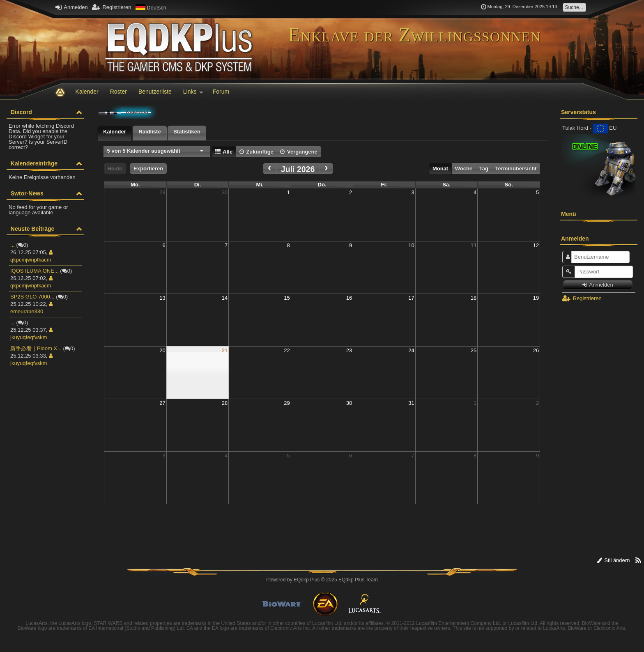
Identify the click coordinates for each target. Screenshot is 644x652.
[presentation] (115, 133)
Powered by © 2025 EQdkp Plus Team (322, 580)
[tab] (115, 133)
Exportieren (148, 169)
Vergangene (299, 152)
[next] (326, 169)
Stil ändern (613, 560)
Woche (464, 169)
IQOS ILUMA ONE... (34, 271)
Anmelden (71, 7)
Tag (484, 169)
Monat (440, 169)
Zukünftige (256, 152)
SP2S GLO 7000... (32, 297)
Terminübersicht (516, 169)
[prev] (270, 169)
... (13, 245)
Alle (224, 152)
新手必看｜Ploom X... (36, 348)
